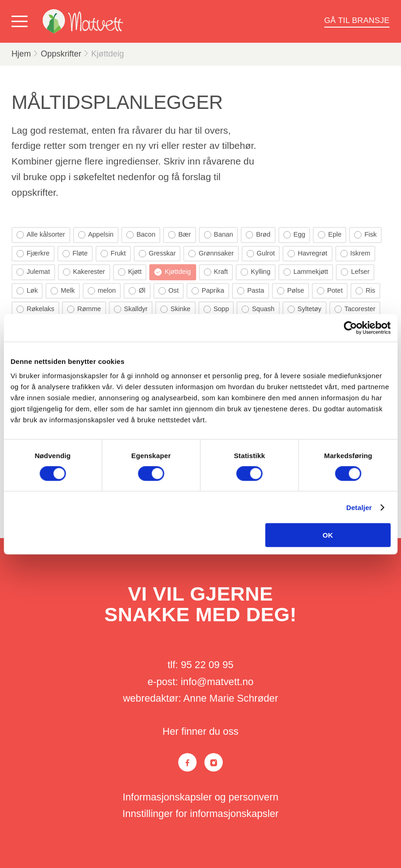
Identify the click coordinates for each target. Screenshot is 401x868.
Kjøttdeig (108, 54)
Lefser (355, 272)
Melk (63, 291)
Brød (258, 235)
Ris (365, 291)
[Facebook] (187, 762)
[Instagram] (214, 762)
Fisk (365, 235)
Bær (179, 235)
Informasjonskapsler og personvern (200, 797)
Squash (258, 309)
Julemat (33, 272)
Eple (330, 235)
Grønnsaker (211, 253)
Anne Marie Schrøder (231, 698)
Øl (137, 291)
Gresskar (157, 253)
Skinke (175, 309)
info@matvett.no (217, 682)
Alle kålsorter (41, 235)
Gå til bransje (357, 20)
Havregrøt (307, 253)
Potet (330, 291)
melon (102, 291)
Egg (294, 235)
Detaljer (359, 507)
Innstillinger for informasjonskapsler (200, 814)
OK (328, 535)
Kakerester (84, 272)
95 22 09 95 (207, 665)
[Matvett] (83, 21)
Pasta (251, 291)
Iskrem (355, 253)
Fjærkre (33, 253)
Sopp (216, 309)
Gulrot (261, 253)
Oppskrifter (61, 54)
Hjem (21, 54)
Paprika (208, 291)
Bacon (141, 235)
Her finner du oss (200, 731)
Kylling (256, 272)
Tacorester (355, 309)
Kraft (216, 272)
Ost (169, 291)
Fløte (75, 253)
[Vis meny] (22, 22)
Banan (219, 235)
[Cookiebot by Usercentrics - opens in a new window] (350, 328)
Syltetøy (305, 309)
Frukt (113, 253)
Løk (27, 291)
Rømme (84, 309)
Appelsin (96, 235)
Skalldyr (131, 309)
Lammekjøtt (306, 272)
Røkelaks (35, 309)
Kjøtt (130, 272)
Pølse (291, 291)
